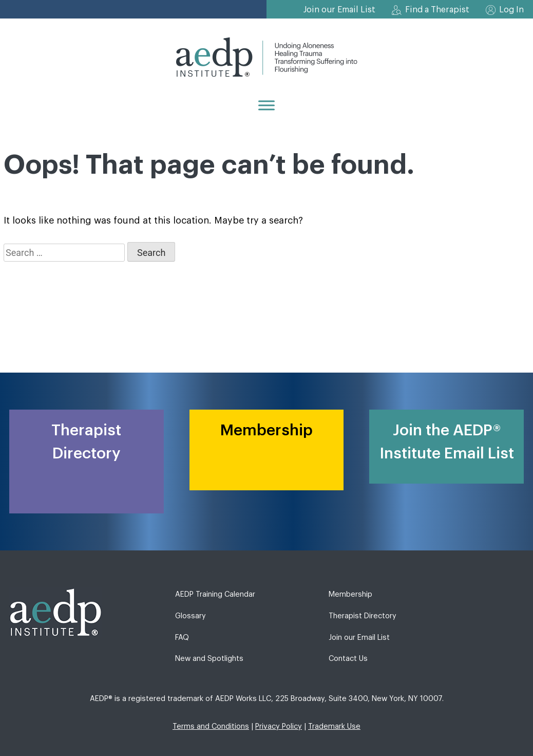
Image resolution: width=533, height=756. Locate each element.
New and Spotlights (209, 659)
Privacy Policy (279, 726)
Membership (350, 594)
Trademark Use (334, 726)
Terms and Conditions (211, 726)
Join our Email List (339, 10)
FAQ (182, 638)
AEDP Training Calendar (215, 594)
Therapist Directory (363, 616)
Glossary (191, 616)
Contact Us (348, 659)
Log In (511, 10)
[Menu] (266, 105)
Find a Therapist (437, 10)
